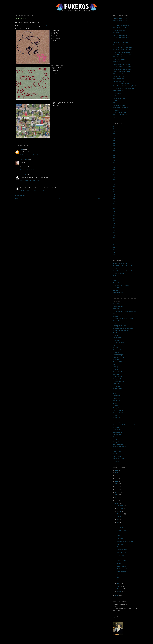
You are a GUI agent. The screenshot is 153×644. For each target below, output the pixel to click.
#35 (114, 172)
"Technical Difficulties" (120, 105)
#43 (114, 153)
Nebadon (116, 309)
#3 (114, 250)
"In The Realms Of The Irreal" (122, 54)
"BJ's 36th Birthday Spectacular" (123, 83)
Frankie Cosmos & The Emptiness (124, 318)
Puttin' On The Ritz (119, 273)
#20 (114, 209)
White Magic (120, 533)
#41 (114, 158)
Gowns (115, 437)
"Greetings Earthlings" (120, 115)
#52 (114, 131)
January (120, 592)
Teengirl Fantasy (118, 293)
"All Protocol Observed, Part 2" (123, 35)
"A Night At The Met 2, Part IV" (123, 64)
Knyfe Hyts (117, 295)
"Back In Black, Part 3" (120, 18)
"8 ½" (115, 96)
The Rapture (117, 333)
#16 (114, 218)
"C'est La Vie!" (118, 57)
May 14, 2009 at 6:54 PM (30, 170)
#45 (114, 148)
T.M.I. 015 (116, 364)
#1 (114, 255)
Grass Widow (117, 434)
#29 (114, 187)
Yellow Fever (50, 26)
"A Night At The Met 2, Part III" (123, 67)
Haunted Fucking (118, 357)
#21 (114, 206)
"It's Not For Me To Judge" (121, 25)
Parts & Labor (118, 391)
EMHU (115, 403)
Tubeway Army (121, 561)
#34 (114, 175)
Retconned (117, 396)
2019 (117, 476)
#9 (114, 235)
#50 (114, 136)
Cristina (116, 316)
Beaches (116, 352)
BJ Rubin (116, 276)
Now (58, 198)
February (120, 589)
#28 (114, 189)
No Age (116, 323)
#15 (114, 221)
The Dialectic (117, 427)
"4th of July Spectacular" (121, 113)
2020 (117, 473)
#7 (114, 240)
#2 (114, 252)
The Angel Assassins (120, 454)
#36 (114, 170)
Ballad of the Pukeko (120, 343)
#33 (114, 177)
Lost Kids (116, 384)
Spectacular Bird (118, 432)
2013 (117, 492)
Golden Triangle (118, 355)
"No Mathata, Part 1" (120, 81)
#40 (114, 160)
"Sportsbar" (117, 103)
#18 (114, 213)
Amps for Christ (118, 413)
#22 (114, 204)
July (118, 519)
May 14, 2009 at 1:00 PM (30, 155)
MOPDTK (116, 415)
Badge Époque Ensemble (121, 264)
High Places (117, 430)
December (120, 506)
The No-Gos (117, 418)
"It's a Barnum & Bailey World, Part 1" (125, 88)
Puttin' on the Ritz (119, 381)
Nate (22, 149)
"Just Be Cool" (118, 62)
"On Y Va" (116, 33)
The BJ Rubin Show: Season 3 (123, 271)
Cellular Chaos (118, 338)
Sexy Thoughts (118, 372)
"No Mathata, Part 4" (120, 74)
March (119, 586)
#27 (114, 192)
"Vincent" (116, 100)
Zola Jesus (117, 461)
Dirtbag (115, 405)
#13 (114, 225)
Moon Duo (116, 401)
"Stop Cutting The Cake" (121, 42)
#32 (114, 180)
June (119, 522)
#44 (114, 151)
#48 (114, 141)
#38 (114, 165)
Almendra (120, 539)
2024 (117, 470)
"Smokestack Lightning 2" (121, 40)
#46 (114, 146)
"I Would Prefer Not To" (120, 28)
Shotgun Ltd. (117, 379)
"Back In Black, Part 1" (120, 23)
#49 (114, 138)
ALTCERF (23, 174)
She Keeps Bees (118, 389)
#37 (114, 167)
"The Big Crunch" (119, 45)
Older (99, 198)
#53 (114, 129)
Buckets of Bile (118, 362)
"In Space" (117, 110)
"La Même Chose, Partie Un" (122, 50)
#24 (114, 199)
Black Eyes (117, 422)
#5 (114, 245)
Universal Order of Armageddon (123, 328)
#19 (114, 211)
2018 (117, 478)
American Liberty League (121, 285)
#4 (114, 247)
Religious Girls (121, 552)
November (120, 508)
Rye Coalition (117, 456)
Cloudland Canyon (119, 350)
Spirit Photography (122, 572)
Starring (116, 367)
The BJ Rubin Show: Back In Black (124, 266)
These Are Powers (119, 459)
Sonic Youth (120, 544)
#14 (114, 223)
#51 (114, 134)
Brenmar (116, 369)
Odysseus (116, 374)
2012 (117, 495)
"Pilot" (115, 117)
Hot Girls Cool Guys (123, 569)
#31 (114, 182)
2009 (117, 503)
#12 (114, 228)
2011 (117, 498)
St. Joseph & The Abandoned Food (124, 425)
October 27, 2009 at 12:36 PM (32, 191)
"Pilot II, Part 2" (118, 91)
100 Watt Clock (118, 444)
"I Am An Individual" (119, 30)
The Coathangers (122, 550)
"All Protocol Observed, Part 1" (123, 38)
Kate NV (116, 280)
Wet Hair (116, 347)
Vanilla (115, 314)
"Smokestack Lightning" (120, 108)
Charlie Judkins (118, 321)
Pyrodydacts (117, 398)
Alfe (114, 393)
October (120, 511)
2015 (117, 487)
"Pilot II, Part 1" (118, 93)
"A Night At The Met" (119, 98)
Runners (116, 335)
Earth (118, 536)
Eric (21, 185)
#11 (114, 230)
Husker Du (120, 563)
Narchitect (116, 340)
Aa (114, 345)
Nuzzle (115, 439)
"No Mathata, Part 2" (120, 79)
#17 (114, 216)
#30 (114, 184)
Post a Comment (20, 195)
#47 (114, 143)
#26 (114, 194)
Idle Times (120, 527)
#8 (114, 238)
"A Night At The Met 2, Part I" (122, 71)
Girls (118, 574)
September (121, 514)
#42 (114, 155)
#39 (114, 163)
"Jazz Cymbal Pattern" (120, 59)
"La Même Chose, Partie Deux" (123, 47)
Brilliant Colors (121, 566)
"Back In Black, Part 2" (120, 21)
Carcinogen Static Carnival (125, 541)
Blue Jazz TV (117, 268)
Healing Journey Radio (120, 326)
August (119, 517)
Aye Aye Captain (118, 410)
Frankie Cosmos (118, 283)
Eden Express (118, 376)
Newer (17, 198)
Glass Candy (117, 451)
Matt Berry (120, 580)
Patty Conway (24, 160)
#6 (114, 242)
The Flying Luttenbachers (121, 331)
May (118, 525)
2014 (117, 489)
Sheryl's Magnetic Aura (120, 447)
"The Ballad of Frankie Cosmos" (123, 52)
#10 (114, 233)
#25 (114, 196)
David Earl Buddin (119, 278)
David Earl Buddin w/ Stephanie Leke (125, 311)
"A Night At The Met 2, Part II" (122, 69)
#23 (114, 201)
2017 (117, 481)
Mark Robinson (118, 304)
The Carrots (59, 21)
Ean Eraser (120, 558)
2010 (117, 500)
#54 (114, 126)
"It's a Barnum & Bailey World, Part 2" (125, 86)
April (119, 583)
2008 (117, 595)
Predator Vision (121, 530)
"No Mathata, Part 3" (120, 76)
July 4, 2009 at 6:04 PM (29, 180)
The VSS (116, 360)
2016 (117, 484)
